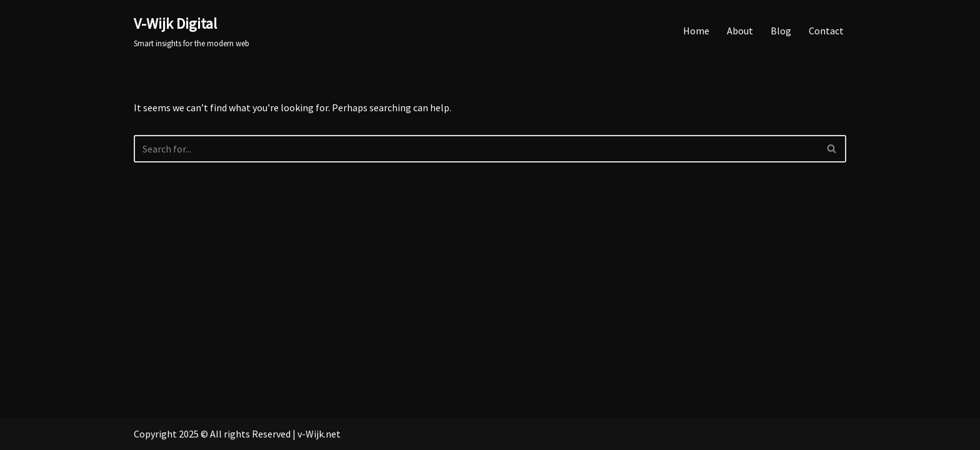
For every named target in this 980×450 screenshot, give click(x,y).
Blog (781, 31)
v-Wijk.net (319, 434)
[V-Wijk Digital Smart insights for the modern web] (192, 31)
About (740, 31)
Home (696, 31)
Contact (826, 31)
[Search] (476, 149)
